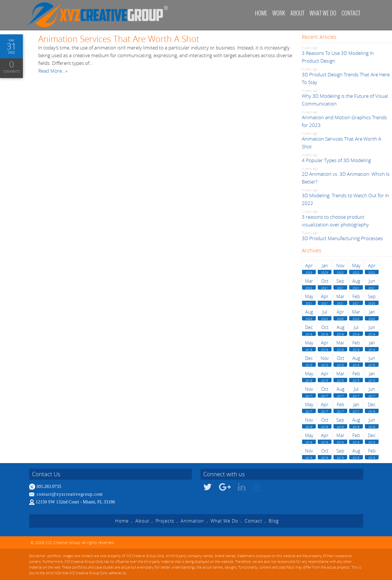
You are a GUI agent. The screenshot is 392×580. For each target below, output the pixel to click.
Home (261, 13)
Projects (165, 521)
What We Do (224, 521)
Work (279, 13)
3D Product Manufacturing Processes (342, 238)
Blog (274, 521)
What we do (323, 13)
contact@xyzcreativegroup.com (70, 494)
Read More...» (53, 71)
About (297, 13)
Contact (351, 13)
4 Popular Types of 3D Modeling (336, 160)
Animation (192, 521)
